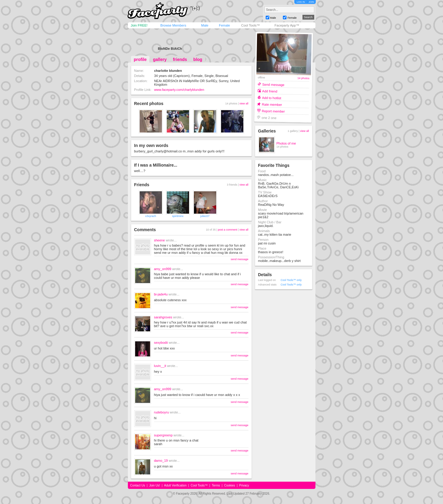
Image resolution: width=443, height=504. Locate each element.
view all (244, 104)
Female (225, 25)
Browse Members (173, 25)
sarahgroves (163, 317)
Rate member (272, 104)
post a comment (228, 230)
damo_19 (161, 461)
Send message (273, 84)
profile (140, 59)
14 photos (303, 78)
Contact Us (138, 485)
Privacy (244, 485)
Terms (216, 485)
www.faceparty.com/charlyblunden (179, 90)
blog (198, 59)
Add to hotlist (271, 98)
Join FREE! (139, 25)
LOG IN (301, 2)
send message (240, 259)
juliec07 (205, 216)
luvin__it (160, 366)
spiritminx (178, 216)
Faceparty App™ (287, 25)
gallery (160, 59)
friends (180, 59)
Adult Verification (175, 485)
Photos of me (286, 143)
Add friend (270, 91)
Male (205, 25)
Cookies (229, 485)
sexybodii (161, 343)
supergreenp (163, 435)
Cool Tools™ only (291, 280)
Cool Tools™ (251, 25)
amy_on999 (163, 269)
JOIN (311, 2)
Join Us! (155, 485)
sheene (160, 240)
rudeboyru (162, 412)
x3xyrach (150, 216)
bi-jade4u (161, 294)
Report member (273, 111)
